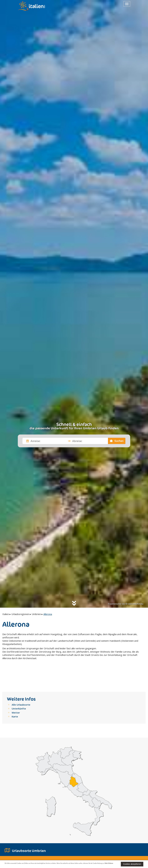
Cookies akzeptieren (132, 864)
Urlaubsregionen (20, 614)
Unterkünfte (19, 690)
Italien (6, 614)
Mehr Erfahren (41, 865)
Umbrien (36, 614)
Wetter (16, 694)
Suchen (117, 441)
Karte (15, 698)
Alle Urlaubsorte (21, 686)
